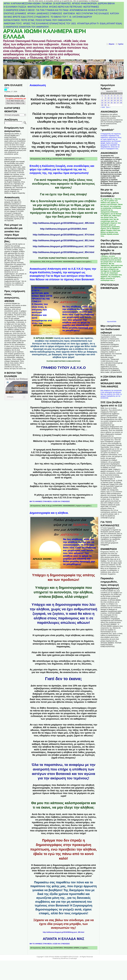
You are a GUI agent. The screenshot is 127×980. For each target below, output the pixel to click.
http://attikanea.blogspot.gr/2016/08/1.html (63, 229)
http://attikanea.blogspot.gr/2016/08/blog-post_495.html (63, 223)
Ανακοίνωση (38, 85)
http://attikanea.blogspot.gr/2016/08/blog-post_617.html (63, 246)
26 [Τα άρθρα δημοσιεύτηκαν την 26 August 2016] (115, 103)
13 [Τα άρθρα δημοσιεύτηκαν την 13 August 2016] (118, 98)
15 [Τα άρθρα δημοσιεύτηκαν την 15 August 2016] (102, 100)
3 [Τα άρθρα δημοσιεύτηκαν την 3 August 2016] (109, 96)
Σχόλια (121, 44)
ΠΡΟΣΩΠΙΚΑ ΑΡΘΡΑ (72, 948)
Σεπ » (108, 107)
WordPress (65, 958)
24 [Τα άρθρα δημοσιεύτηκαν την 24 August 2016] (108, 103)
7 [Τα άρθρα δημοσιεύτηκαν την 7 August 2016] (121, 96)
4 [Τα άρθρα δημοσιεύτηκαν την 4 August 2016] (112, 96)
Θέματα (112, 44)
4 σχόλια (84, 948)
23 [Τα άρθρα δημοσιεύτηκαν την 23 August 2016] (105, 103)
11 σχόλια (80, 159)
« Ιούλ (103, 107)
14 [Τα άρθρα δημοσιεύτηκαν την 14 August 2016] (121, 98)
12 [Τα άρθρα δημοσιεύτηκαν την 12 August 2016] (115, 98)
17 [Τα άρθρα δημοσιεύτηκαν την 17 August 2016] (108, 100)
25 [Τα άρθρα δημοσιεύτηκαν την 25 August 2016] (112, 103)
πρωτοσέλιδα (112, 321)
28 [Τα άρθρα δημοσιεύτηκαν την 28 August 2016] (121, 103)
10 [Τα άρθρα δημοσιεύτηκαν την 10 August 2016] (108, 98)
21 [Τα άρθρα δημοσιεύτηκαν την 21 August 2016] (121, 100)
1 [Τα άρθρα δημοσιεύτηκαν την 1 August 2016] (102, 96)
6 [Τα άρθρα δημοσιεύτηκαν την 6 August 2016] (118, 96)
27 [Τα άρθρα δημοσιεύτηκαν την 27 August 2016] (118, 103)
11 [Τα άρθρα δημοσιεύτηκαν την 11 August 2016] (112, 98)
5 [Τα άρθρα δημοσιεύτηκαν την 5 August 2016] (115, 96)
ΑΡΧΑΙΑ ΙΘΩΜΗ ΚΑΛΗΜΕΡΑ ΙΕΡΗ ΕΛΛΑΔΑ (44, 34)
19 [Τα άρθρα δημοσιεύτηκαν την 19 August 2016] (115, 100)
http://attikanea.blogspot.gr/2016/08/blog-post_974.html (63, 235)
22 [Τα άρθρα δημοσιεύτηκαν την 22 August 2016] (102, 103)
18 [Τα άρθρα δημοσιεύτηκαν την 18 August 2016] (112, 100)
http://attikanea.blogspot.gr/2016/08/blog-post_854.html (63, 252)
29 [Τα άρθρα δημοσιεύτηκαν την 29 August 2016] (102, 105)
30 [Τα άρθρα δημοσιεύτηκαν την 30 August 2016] (105, 105)
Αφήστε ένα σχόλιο (83, 262)
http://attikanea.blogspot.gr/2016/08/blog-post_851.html (63, 240)
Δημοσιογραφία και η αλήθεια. (49, 513)
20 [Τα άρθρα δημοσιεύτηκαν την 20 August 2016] (118, 100)
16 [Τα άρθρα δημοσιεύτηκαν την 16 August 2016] (105, 100)
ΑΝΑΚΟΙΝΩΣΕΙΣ (69, 159)
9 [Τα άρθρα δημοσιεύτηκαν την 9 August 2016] (105, 98)
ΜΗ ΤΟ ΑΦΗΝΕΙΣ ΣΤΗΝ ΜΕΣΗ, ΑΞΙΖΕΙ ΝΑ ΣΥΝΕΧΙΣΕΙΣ (50, 501)
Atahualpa (73, 958)
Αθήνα (7, 88)
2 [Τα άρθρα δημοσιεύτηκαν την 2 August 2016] (105, 96)
